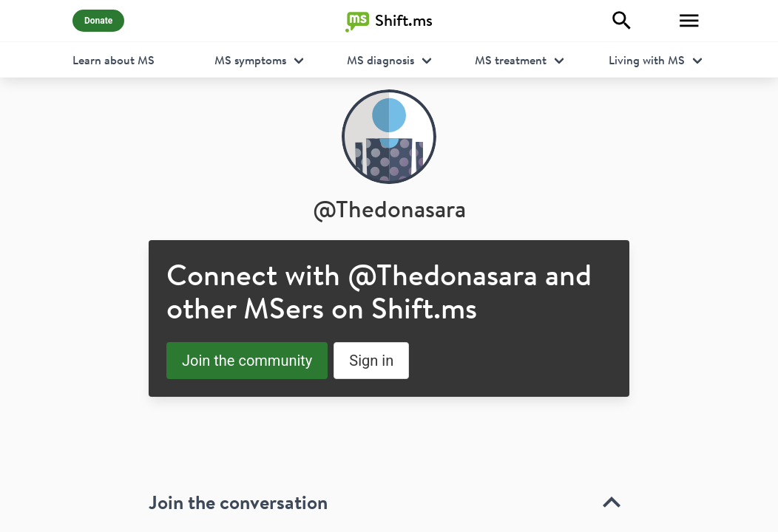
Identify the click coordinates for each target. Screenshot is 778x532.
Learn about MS (114, 60)
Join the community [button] (247, 361)
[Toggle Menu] (689, 21)
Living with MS (647, 60)
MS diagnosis (380, 60)
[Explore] (622, 21)
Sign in (371, 361)
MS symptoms (250, 60)
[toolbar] (389, 468)
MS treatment (511, 60)
